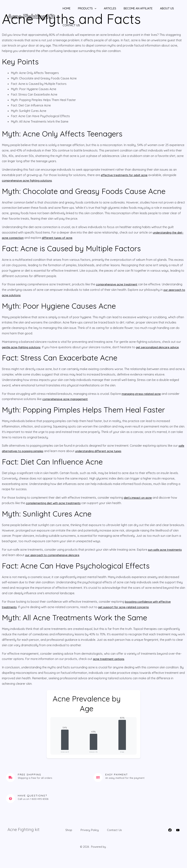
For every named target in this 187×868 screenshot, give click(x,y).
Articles (102, 8)
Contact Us (67, 25)
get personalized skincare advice (161, 347)
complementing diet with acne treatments (54, 503)
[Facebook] (170, 830)
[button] (89, 8)
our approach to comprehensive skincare (54, 555)
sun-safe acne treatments (166, 550)
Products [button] (82, 8)
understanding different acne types (102, 451)
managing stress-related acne (142, 394)
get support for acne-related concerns (125, 607)
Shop (78, 830)
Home (63, 8)
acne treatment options (109, 659)
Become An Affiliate (129, 8)
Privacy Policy (103, 830)
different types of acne (65, 238)
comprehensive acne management (66, 399)
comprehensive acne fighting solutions (28, 180)
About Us (156, 8)
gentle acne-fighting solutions (22, 347)
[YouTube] (178, 830)
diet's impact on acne (138, 498)
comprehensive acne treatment (117, 284)
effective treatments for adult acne (125, 175)
